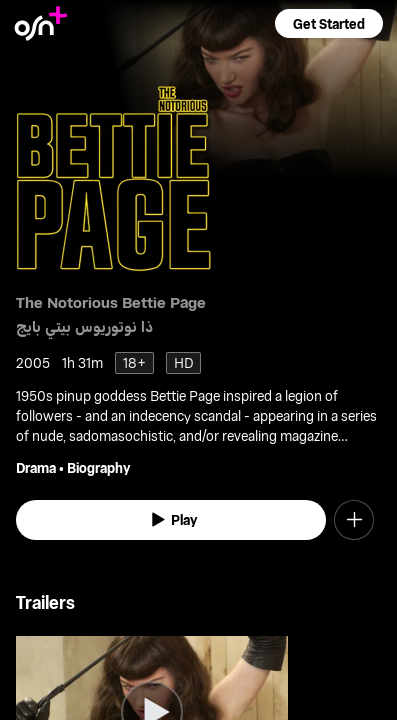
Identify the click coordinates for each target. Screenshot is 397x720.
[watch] (171, 520)
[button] (329, 23)
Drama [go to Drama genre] (36, 467)
